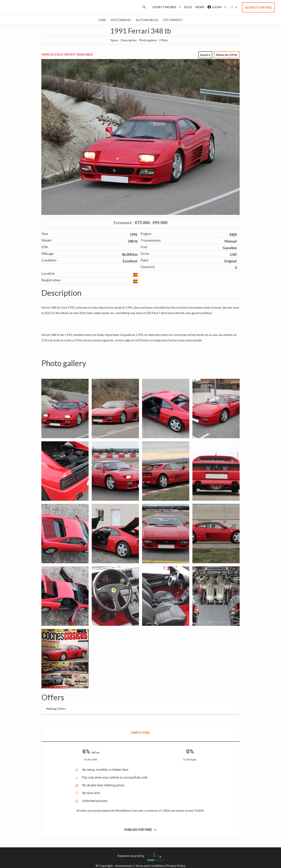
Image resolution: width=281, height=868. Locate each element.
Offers (164, 40)
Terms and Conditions (150, 866)
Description (129, 40)
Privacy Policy (176, 866)
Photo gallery (148, 40)
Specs (115, 40)
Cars (102, 20)
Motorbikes (121, 20)
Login (216, 7)
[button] (233, 7)
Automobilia (147, 20)
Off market (173, 20)
